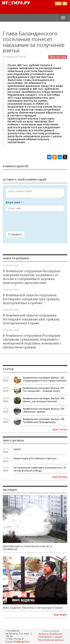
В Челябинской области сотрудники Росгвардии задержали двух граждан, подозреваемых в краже (31, 319)
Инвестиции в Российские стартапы (35, 458)
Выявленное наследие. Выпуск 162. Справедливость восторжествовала (45, 379)
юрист (17, 449)
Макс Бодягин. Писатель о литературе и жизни (33, 608)
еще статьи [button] (60, 429)
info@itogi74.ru (21, 642)
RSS (58, 3)
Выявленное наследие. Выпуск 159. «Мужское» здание (44, 410)
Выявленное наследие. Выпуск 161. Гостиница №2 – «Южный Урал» (44, 389)
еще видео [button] (60, 615)
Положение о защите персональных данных (51, 638)
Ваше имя (14, 202)
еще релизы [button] (60, 477)
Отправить (15, 234)
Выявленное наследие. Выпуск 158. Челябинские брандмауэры (44, 421)
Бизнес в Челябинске (51, 634)
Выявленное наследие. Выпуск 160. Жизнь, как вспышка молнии (44, 400)
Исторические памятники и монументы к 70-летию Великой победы (40, 469)
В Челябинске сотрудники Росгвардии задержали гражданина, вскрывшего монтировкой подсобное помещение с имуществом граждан (32, 341)
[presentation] (34, 221)
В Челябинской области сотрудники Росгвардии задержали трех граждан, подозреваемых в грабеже (31, 299)
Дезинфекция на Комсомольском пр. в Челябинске (27, 548)
